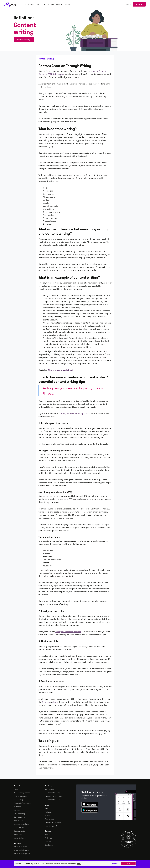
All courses (49, 789)
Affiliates (49, 838)
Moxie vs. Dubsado (21, 850)
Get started (139, 4)
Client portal (19, 828)
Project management (22, 796)
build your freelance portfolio (68, 632)
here (79, 864)
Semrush (46, 702)
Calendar (17, 807)
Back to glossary (24, 39)
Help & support (51, 826)
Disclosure (49, 845)
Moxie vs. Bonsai (20, 847)
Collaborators (19, 817)
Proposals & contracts (23, 803)
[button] (29, 4)
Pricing (16, 789)
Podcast (48, 812)
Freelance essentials (53, 796)
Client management (22, 793)
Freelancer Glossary (53, 822)
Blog (47, 808)
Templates (18, 835)
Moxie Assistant (20, 838)
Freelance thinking (52, 793)
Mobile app (18, 821)
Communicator (20, 831)
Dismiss (115, 864)
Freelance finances (53, 800)
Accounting (18, 800)
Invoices (17, 810)
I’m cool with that (128, 864)
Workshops (49, 819)
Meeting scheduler (21, 824)
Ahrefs (55, 702)
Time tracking (19, 814)
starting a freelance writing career (74, 413)
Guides (48, 815)
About (47, 835)
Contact (48, 841)
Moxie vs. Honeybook (22, 854)
